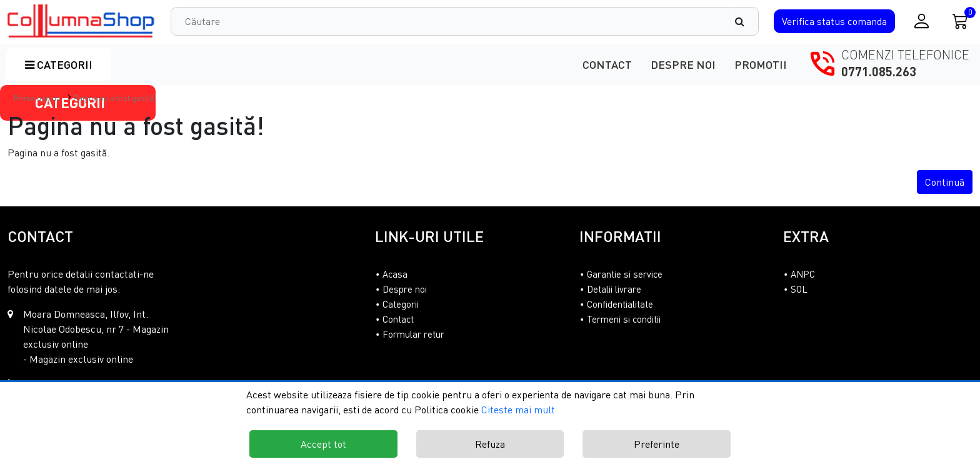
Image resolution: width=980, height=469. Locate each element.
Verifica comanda (834, 21)
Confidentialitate (620, 304)
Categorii (59, 64)
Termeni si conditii (624, 319)
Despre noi (683, 64)
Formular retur (413, 334)
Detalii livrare (614, 289)
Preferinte (657, 444)
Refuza (490, 444)
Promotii (761, 64)
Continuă (945, 182)
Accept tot (323, 444)
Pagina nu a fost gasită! (115, 98)
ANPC (803, 274)
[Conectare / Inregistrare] (922, 21)
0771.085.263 (879, 71)
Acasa (395, 274)
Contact (607, 64)
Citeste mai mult (518, 410)
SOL (799, 289)
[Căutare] (746, 21)
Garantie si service (625, 274)
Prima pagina (37, 98)
